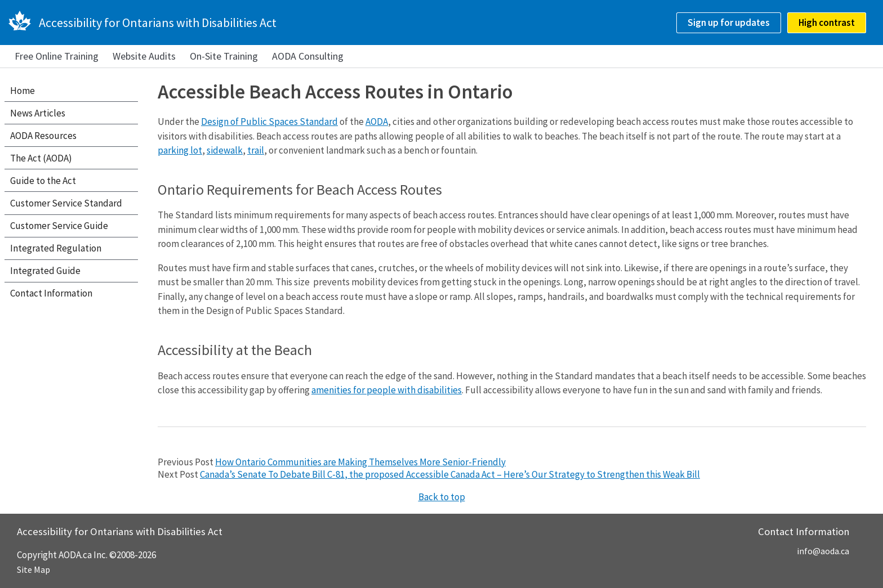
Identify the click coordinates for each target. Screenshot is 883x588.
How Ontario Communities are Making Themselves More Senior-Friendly (360, 462)
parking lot (180, 150)
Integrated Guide (45, 271)
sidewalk (225, 150)
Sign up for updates (729, 23)
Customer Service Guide (59, 226)
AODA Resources (43, 136)
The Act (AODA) (41, 158)
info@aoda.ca (823, 551)
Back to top (442, 497)
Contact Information (51, 293)
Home (23, 91)
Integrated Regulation (56, 248)
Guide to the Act (43, 181)
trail (256, 150)
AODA (377, 122)
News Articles (38, 113)
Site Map (34, 569)
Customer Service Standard (66, 203)
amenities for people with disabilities (387, 390)
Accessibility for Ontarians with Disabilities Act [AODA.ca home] (158, 23)
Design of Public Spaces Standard (269, 122)
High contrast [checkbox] (827, 23)
